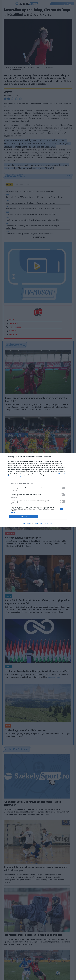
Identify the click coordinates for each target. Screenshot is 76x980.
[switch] (63, 488)
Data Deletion (27, 523)
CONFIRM (24, 516)
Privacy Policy (49, 523)
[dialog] (38, 490)
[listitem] (38, 484)
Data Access (38, 523)
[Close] (72, 457)
